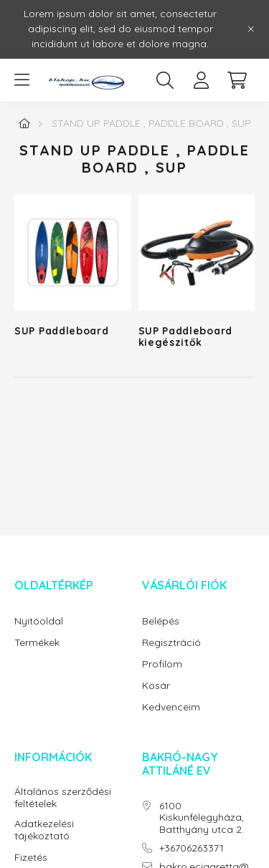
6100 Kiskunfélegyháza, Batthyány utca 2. (202, 818)
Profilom (162, 664)
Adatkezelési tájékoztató (44, 830)
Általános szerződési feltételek (63, 798)
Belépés (161, 621)
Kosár (156, 686)
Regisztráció (171, 643)
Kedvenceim (171, 707)
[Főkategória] (24, 123)
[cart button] (237, 80)
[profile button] (201, 80)
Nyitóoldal (39, 621)
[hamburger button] (22, 80)
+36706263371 (192, 848)
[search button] (165, 80)
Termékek (37, 643)
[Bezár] (251, 29)
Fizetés (31, 858)
